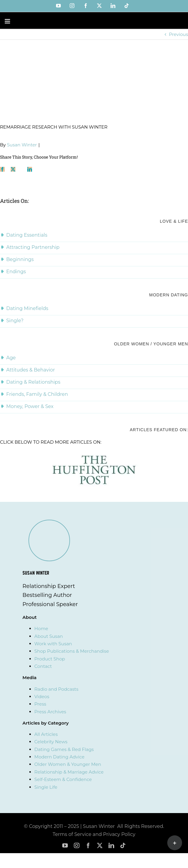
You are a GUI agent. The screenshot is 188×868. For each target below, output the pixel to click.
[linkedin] (111, 846)
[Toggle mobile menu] (8, 21)
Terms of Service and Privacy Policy (94, 834)
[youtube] (65, 846)
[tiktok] (123, 846)
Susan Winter (22, 145)
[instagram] (77, 846)
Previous (179, 34)
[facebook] (88, 846)
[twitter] (100, 846)
